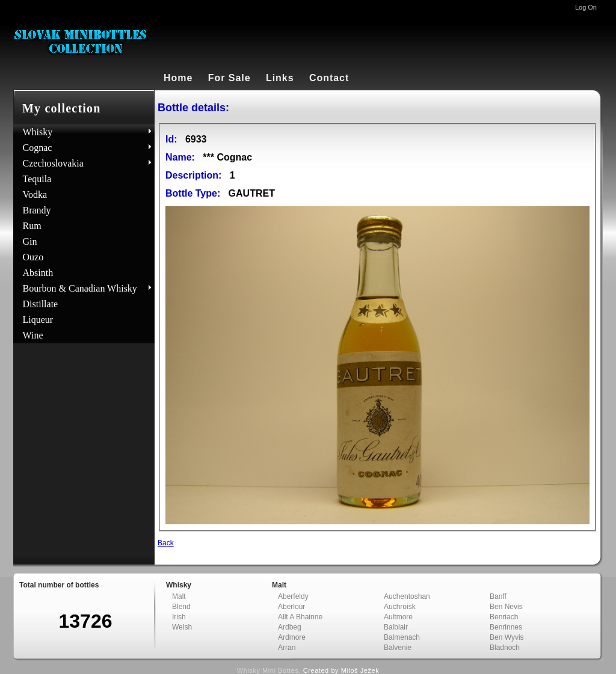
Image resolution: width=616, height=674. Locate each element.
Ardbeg (290, 627)
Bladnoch (505, 648)
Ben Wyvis (507, 637)
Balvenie (398, 648)
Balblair (396, 627)
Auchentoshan (407, 596)
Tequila (37, 179)
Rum (32, 226)
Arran (287, 648)
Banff (498, 596)
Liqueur (38, 320)
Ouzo (33, 257)
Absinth (38, 273)
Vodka (35, 195)
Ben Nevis (506, 607)
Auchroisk (400, 607)
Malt (179, 596)
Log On (586, 7)
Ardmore (292, 637)
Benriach (504, 617)
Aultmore (398, 617)
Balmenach (402, 637)
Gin (30, 241)
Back (166, 543)
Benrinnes (506, 627)
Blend (181, 607)
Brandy (37, 210)
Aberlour (291, 607)
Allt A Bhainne (300, 617)
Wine (33, 335)
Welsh (182, 627)
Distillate (41, 304)
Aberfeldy (293, 596)
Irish (179, 617)
